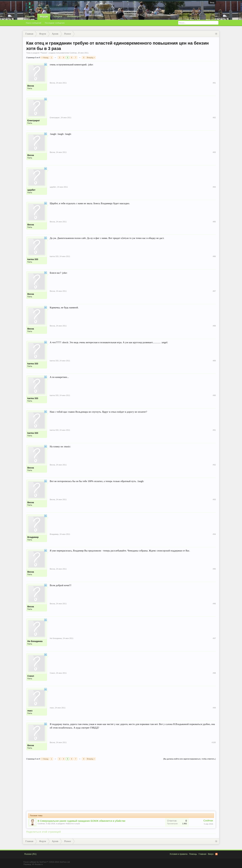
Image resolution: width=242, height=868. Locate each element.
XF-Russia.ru (37, 864)
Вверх (211, 854)
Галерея (58, 16)
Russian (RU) (30, 854)
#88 (214, 326)
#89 (214, 361)
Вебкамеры (74, 16)
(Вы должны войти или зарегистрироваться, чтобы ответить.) (189, 759)
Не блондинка (35, 641)
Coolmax (73, 53)
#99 (214, 708)
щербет (31, 190)
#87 (214, 291)
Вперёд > (91, 58)
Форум (44, 17)
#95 (214, 569)
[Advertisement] (121, 786)
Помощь (193, 854)
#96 (214, 604)
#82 (214, 118)
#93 (214, 499)
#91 (214, 430)
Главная (30, 16)
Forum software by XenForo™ (47, 862)
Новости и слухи (73, 824)
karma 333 (33, 259)
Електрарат (34, 120)
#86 (214, 256)
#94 (214, 534)
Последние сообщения (55, 23)
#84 (214, 187)
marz (30, 711)
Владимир (33, 537)
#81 (214, 83)
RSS (216, 854)
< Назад (45, 58)
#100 (214, 742)
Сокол (31, 676)
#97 (214, 638)
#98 (214, 673)
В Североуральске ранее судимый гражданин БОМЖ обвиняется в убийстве (82, 821)
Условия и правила (178, 854)
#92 (214, 465)
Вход (212, 3)
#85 (214, 222)
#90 (214, 395)
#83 (214, 152)
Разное (44, 53)
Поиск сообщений (34, 23)
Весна (31, 86)
